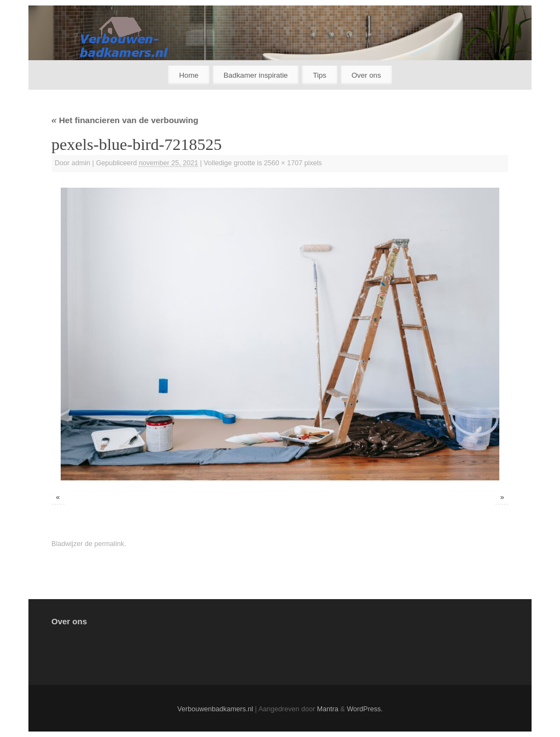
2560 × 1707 (283, 163)
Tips (320, 75)
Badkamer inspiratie (256, 75)
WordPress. (365, 709)
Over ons (366, 75)
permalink (109, 544)
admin (81, 163)
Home (188, 75)
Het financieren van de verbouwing (125, 120)
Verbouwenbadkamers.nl (215, 709)
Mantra (328, 709)
